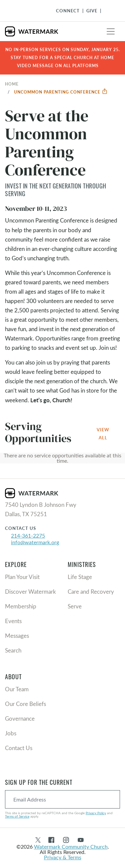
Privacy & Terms (63, 857)
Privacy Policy (96, 813)
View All (103, 434)
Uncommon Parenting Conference (61, 92)
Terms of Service (17, 816)
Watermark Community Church (71, 846)
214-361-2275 (28, 535)
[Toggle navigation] (111, 31)
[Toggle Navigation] (109, 11)
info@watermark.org (35, 542)
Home (12, 84)
